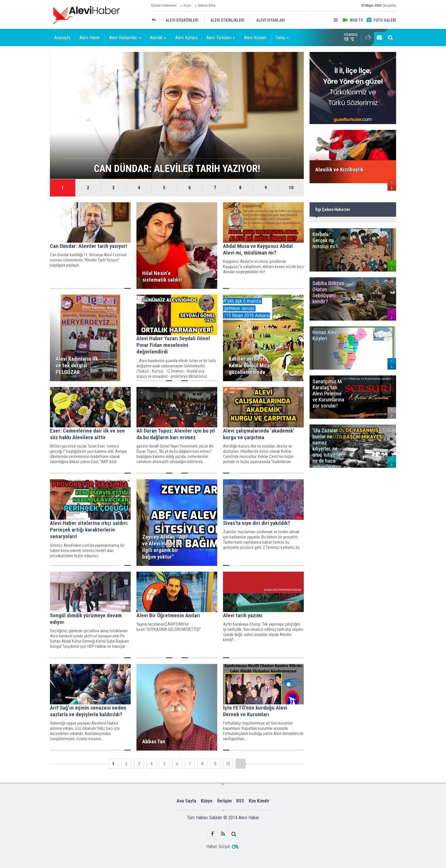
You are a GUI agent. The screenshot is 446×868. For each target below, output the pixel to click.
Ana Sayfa (186, 801)
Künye (207, 801)
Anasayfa (62, 38)
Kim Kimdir (259, 801)
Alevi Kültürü (186, 38)
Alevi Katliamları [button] (125, 38)
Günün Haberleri (164, 5)
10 (291, 188)
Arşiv (187, 5)
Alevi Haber (90, 38)
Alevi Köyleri (255, 38)
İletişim (224, 801)
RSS (240, 801)
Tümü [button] (282, 38)
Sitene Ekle (207, 5)
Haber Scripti (218, 847)
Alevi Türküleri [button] (221, 38)
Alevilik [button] (158, 38)
